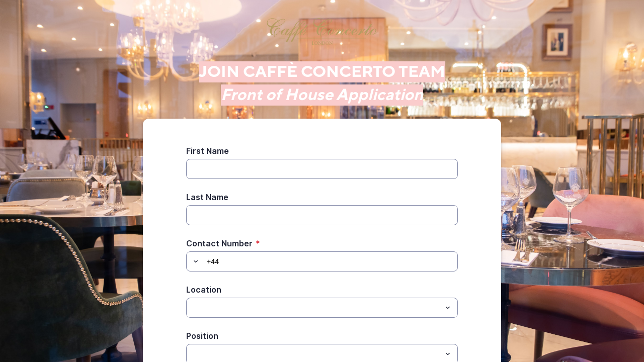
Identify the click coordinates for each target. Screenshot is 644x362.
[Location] (192, 308)
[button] (194, 261)
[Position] (192, 354)
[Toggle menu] (448, 308)
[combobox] (322, 308)
